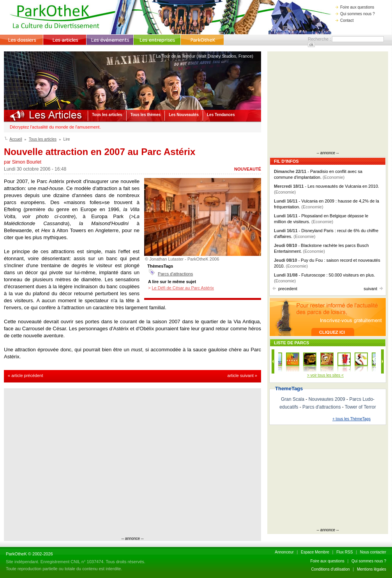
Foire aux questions (355, 7)
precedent (285, 289)
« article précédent (26, 375)
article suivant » (242, 375)
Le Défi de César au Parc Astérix (183, 288)
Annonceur (284, 552)
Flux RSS (344, 552)
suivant (373, 289)
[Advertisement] (73, 463)
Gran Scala (293, 399)
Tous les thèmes (146, 115)
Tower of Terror (360, 407)
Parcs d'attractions (175, 274)
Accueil (16, 139)
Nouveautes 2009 (327, 399)
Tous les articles (107, 115)
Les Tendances (221, 115)
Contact (344, 20)
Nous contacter (373, 552)
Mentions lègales (372, 569)
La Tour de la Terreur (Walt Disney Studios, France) (205, 56)
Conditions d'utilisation (330, 569)
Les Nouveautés (184, 115)
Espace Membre (315, 552)
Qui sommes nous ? (355, 14)
